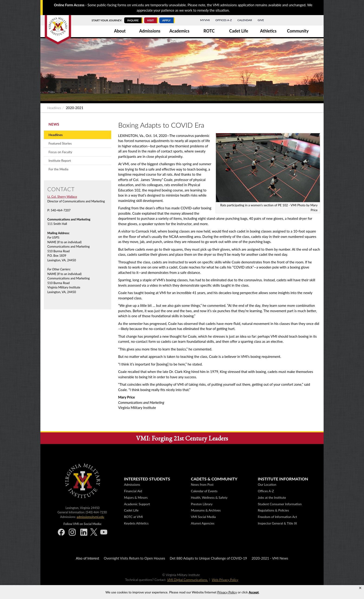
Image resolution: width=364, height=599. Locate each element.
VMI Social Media (203, 517)
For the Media (58, 169)
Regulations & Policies (273, 510)
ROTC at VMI (133, 517)
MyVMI (205, 20)
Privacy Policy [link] (227, 592)
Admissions (150, 31)
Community (298, 31)
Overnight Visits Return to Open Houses (134, 558)
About (120, 31)
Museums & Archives (206, 510)
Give (261, 20)
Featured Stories (60, 143)
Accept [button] (254, 592)
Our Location (267, 484)
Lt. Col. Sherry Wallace (62, 197)
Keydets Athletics (136, 523)
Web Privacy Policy (225, 580)
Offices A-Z (224, 20)
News (54, 124)
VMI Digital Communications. (187, 580)
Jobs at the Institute (272, 497)
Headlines (54, 108)
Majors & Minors (136, 497)
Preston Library (202, 504)
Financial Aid (133, 491)
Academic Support (137, 504)
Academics (179, 31)
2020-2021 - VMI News (270, 558)
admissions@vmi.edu (90, 517)
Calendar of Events (204, 491)
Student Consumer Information (280, 504)
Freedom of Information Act (277, 517)
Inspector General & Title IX (277, 523)
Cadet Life (239, 31)
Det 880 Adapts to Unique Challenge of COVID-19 (208, 558)
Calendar (245, 20)
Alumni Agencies (203, 523)
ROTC (209, 31)
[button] (360, 588)
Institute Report (60, 160)
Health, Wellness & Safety (209, 497)
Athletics (268, 31)
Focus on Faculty (60, 152)
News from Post (202, 484)
